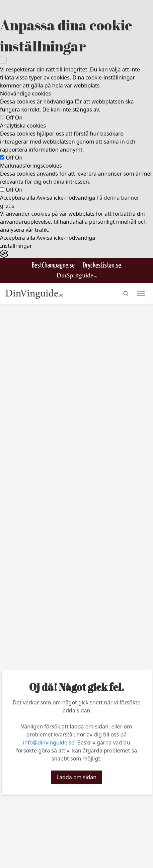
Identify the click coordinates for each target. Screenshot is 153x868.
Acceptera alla (18, 198)
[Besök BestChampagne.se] (53, 266)
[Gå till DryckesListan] (102, 266)
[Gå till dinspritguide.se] (77, 276)
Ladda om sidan (76, 777)
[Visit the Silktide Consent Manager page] (76, 254)
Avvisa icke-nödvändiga (66, 198)
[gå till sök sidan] (126, 293)
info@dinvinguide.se (49, 742)
